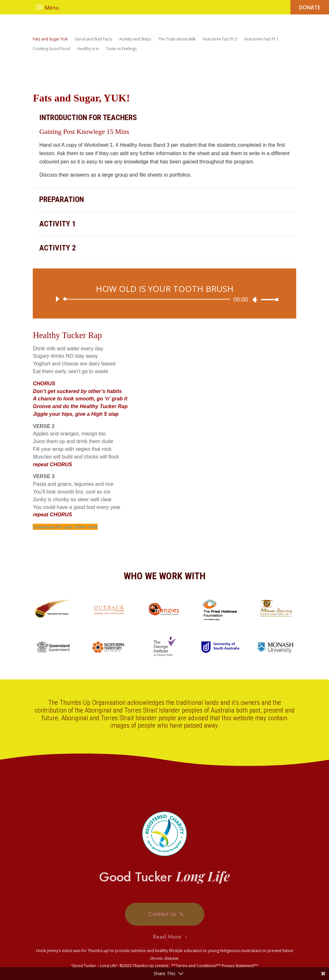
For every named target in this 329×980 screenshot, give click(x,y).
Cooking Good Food (51, 49)
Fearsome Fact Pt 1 (261, 39)
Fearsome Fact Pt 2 (220, 39)
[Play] (57, 299)
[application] (164, 299)
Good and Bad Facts (93, 39)
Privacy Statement (238, 966)
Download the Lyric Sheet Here (65, 527)
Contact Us (162, 924)
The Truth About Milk (177, 39)
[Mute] (255, 300)
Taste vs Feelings (121, 49)
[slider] (148, 299)
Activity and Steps (135, 39)
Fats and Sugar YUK (50, 39)
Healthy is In (88, 49)
